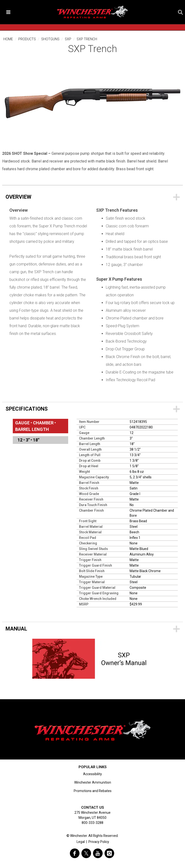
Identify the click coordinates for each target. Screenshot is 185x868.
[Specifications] (92, 409)
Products (27, 39)
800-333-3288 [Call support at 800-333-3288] (92, 823)
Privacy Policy (99, 842)
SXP (68, 39)
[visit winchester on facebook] (75, 853)
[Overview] (92, 197)
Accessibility (92, 774)
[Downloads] (92, 629)
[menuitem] (40, 440)
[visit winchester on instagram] (109, 853)
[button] (180, 12)
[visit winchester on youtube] (98, 853)
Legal (81, 842)
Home (8, 39)
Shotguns (50, 39)
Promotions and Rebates (93, 791)
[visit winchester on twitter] (86, 853)
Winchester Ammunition (93, 782)
